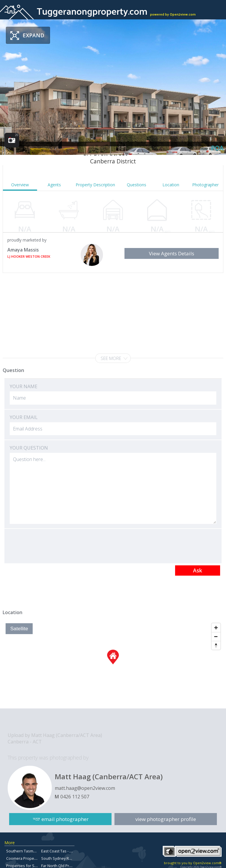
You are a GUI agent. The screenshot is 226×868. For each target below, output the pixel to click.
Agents (54, 185)
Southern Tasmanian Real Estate (35, 851)
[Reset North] (216, 645)
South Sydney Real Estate (64, 858)
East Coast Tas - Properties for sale (72, 851)
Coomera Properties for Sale (31, 858)
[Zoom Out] (216, 636)
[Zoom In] (216, 628)
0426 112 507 (75, 797)
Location (171, 185)
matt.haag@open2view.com (85, 788)
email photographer (65, 819)
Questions (137, 185)
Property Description (95, 185)
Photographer (205, 185)
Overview (20, 185)
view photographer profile (166, 819)
